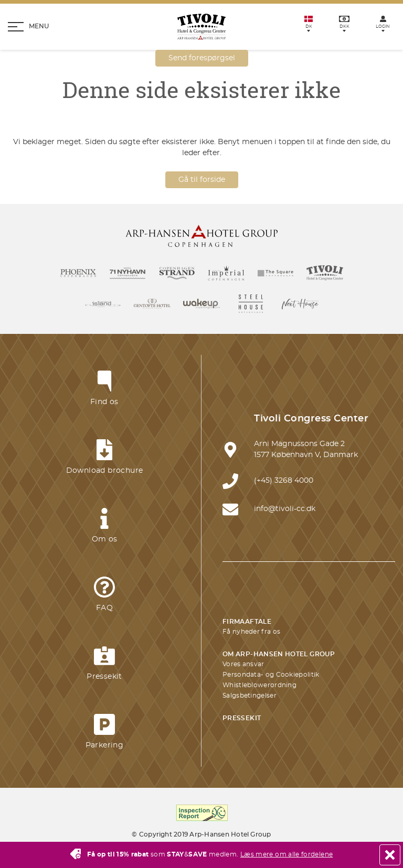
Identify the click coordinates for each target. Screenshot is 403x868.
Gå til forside (202, 180)
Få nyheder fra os (251, 632)
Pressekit (242, 718)
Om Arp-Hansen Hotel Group (279, 654)
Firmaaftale (247, 622)
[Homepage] (201, 27)
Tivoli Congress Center (311, 419)
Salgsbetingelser (250, 696)
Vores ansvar (243, 664)
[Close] (390, 855)
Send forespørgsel (202, 58)
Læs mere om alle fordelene (287, 854)
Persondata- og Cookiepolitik (271, 675)
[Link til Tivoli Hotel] (325, 273)
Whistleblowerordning (259, 685)
